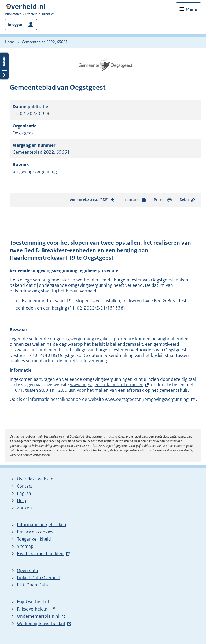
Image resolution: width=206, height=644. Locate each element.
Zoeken (24, 508)
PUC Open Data (32, 585)
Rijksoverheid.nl (33, 609)
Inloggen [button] (15, 25)
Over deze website (35, 479)
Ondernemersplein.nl (38, 616)
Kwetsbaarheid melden (40, 553)
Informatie (134, 200)
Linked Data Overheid (39, 578)
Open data (27, 570)
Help (22, 500)
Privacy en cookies (35, 532)
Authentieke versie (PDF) (92, 201)
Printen (163, 200)
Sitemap (25, 546)
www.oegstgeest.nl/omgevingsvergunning (147, 399)
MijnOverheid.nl (33, 602)
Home (10, 42)
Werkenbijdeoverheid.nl (41, 623)
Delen (187, 200)
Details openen (4, 66)
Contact (25, 486)
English (24, 493)
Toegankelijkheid (34, 539)
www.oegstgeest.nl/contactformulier (106, 385)
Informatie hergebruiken (42, 525)
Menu (192, 9)
